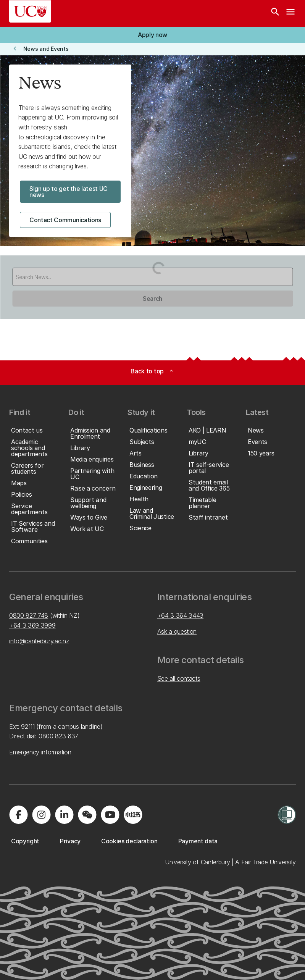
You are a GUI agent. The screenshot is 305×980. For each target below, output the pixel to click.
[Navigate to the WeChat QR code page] (87, 815)
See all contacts (179, 678)
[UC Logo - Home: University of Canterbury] (30, 11)
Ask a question (177, 631)
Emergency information (40, 752)
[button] (152, 35)
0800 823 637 (58, 736)
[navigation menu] (290, 13)
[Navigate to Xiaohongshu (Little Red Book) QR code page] (133, 815)
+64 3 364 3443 (181, 615)
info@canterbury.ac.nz (39, 641)
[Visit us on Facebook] (18, 815)
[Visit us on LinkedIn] (64, 815)
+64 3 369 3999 (32, 625)
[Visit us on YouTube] (110, 815)
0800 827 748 (29, 615)
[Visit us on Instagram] (41, 815)
